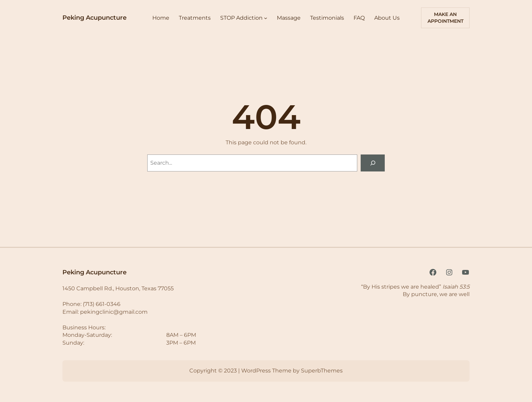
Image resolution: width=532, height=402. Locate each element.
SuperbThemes (322, 371)
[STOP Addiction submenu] (266, 18)
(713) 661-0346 (102, 304)
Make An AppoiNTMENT (445, 18)
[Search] (373, 163)
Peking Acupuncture (94, 18)
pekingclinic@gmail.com (114, 312)
